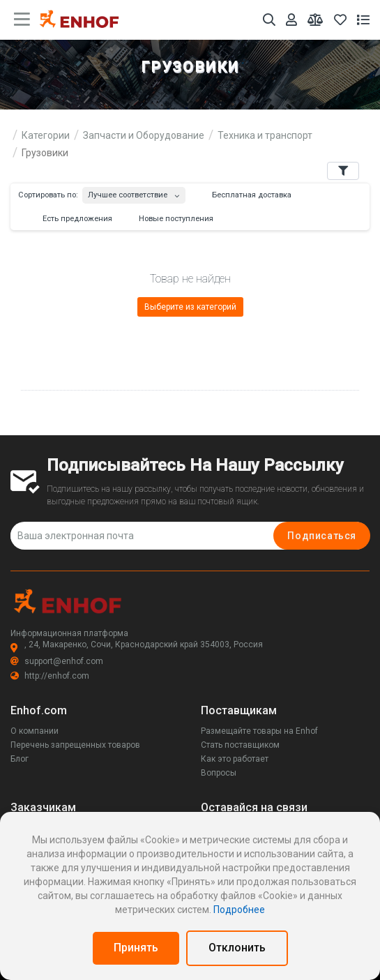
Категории (46, 135)
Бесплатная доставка (245, 195)
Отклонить (237, 948)
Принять (136, 948)
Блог (20, 759)
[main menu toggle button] (22, 20)
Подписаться (322, 536)
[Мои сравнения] (316, 20)
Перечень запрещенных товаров (75, 745)
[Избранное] (340, 20)
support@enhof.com (57, 661)
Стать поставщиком (240, 745)
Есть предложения (71, 219)
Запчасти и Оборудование (144, 135)
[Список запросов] (363, 20)
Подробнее (239, 910)
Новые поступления (169, 219)
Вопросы (219, 773)
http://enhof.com (50, 676)
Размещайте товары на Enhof (259, 731)
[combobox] (134, 192)
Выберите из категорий (190, 307)
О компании (35, 731)
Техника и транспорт (265, 135)
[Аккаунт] (291, 20)
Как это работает (235, 759)
